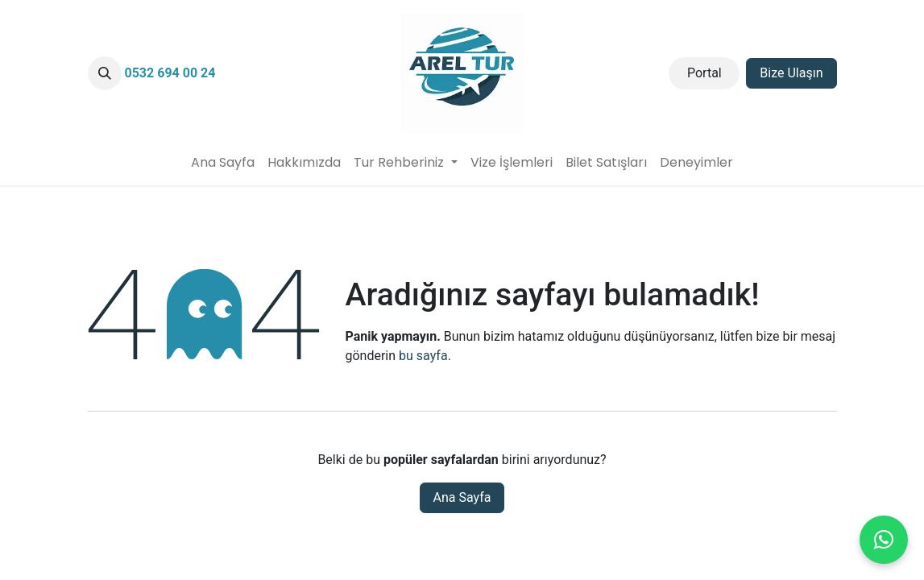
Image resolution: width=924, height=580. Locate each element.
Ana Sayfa (462, 497)
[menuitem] (223, 163)
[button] (105, 73)
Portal (704, 73)
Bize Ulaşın (791, 73)
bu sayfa (423, 356)
